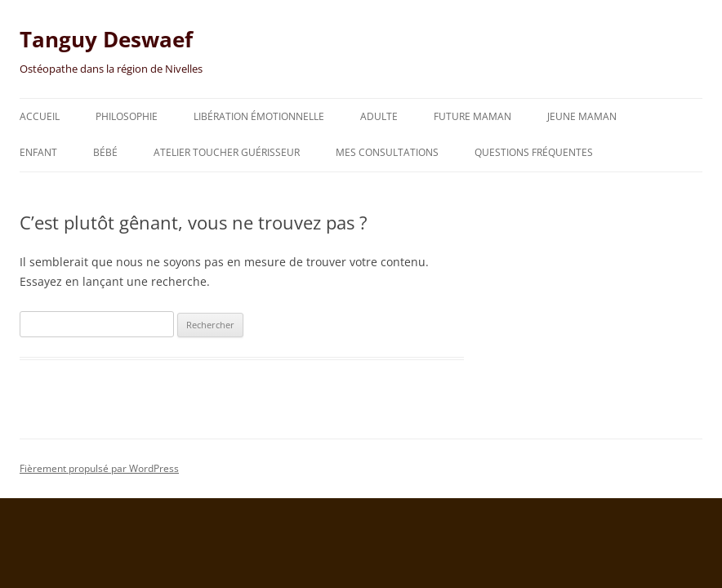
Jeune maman (582, 116)
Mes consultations (387, 152)
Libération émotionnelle (259, 116)
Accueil (40, 116)
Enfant (38, 152)
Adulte (379, 116)
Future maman (472, 116)
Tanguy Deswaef (106, 39)
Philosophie (127, 116)
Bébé (105, 152)
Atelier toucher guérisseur (227, 152)
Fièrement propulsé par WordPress (99, 468)
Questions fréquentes (534, 152)
